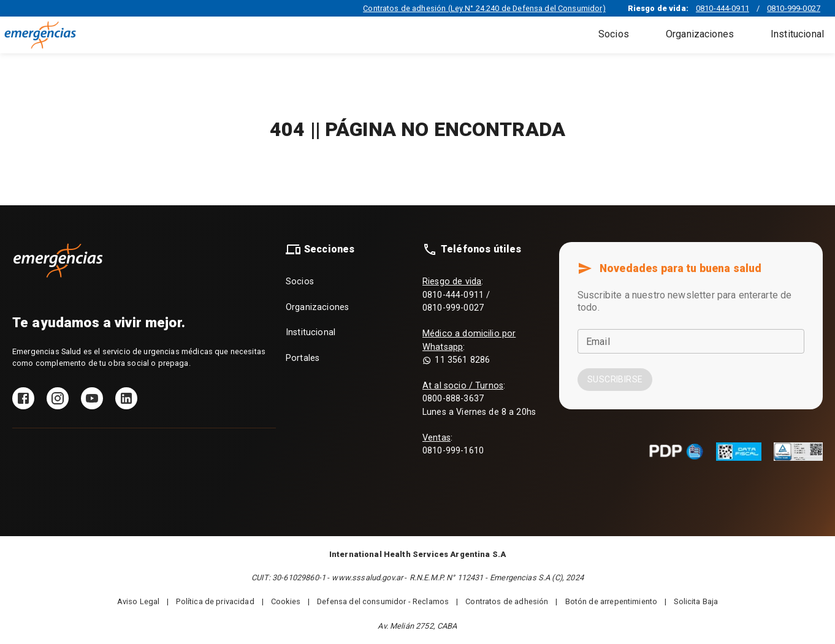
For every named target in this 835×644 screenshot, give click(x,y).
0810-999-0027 (794, 8)
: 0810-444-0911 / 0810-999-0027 (456, 295)
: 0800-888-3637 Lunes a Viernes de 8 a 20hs (479, 399)
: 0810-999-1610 (453, 445)
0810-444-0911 (723, 8)
